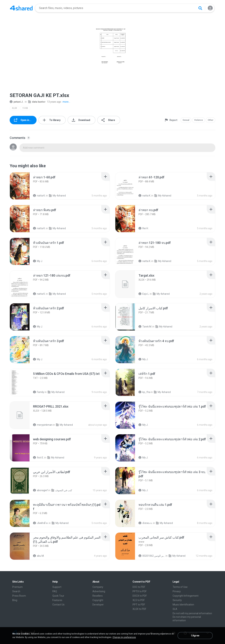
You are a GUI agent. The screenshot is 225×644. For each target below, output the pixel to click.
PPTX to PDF (140, 591)
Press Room (19, 596)
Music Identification (183, 605)
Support (57, 587)
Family (39, 392)
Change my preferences (124, 637)
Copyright (98, 600)
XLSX (15, 108)
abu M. (39, 556)
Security (177, 600)
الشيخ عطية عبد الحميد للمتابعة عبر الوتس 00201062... (152, 556)
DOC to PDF (139, 587)
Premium (17, 587)
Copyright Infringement (186, 596)
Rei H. (144, 228)
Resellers (98, 596)
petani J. (17, 102)
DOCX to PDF (140, 596)
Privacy (177, 591)
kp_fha (144, 392)
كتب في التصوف (62, 490)
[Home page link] (21, 8)
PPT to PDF (139, 605)
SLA (175, 609)
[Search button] (200, 8)
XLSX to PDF (139, 609)
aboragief (40, 490)
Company (98, 587)
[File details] (24, 186)
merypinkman (43, 425)
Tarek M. (145, 327)
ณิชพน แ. (145, 523)
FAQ (55, 591)
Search (16, 591)
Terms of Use (180, 587)
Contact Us (58, 605)
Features (57, 600)
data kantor (37, 102)
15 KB (25, 108)
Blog (15, 600)
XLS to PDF (139, 600)
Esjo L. (144, 294)
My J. (38, 261)
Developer (98, 605)
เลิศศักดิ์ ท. (41, 523)
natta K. (39, 196)
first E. (38, 458)
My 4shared (57, 196)
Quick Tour (58, 596)
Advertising (99, 591)
